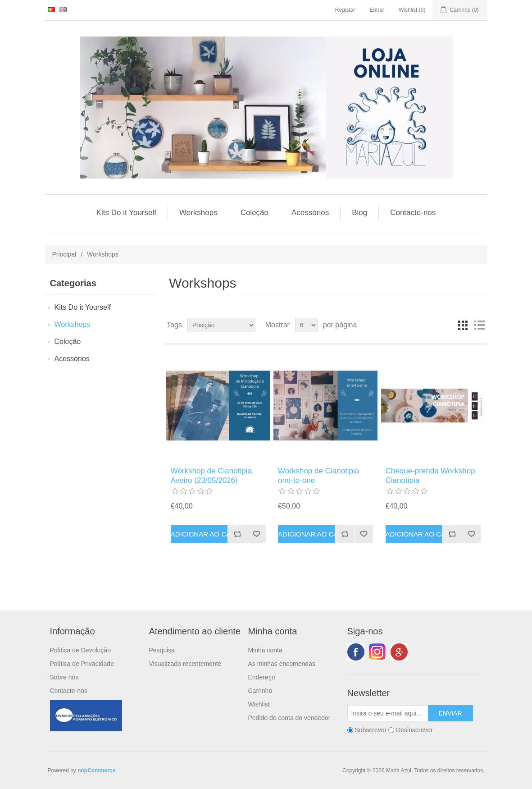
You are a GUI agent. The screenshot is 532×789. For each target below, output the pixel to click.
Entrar (377, 10)
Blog (359, 213)
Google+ (399, 652)
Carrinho (260, 691)
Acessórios (310, 213)
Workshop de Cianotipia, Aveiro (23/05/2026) (212, 475)
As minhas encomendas (282, 664)
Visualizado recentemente (185, 664)
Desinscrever (414, 730)
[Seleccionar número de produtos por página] (306, 325)
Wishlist (259, 704)
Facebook (356, 652)
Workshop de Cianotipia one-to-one (318, 475)
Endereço (262, 677)
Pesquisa (162, 650)
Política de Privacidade (82, 664)
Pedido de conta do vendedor (289, 718)
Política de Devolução (80, 650)
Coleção (255, 213)
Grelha (463, 325)
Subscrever (371, 730)
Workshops (198, 213)
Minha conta (265, 650)
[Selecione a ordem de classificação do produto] (221, 325)
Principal (64, 254)
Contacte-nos (413, 213)
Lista (479, 325)
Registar (345, 10)
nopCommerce (96, 771)
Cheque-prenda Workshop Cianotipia (430, 475)
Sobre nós (64, 677)
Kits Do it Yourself (126, 213)
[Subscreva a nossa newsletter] (388, 713)
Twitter (377, 652)
